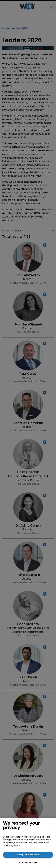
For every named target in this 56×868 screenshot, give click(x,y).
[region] (28, 843)
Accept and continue (28, 855)
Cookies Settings (28, 862)
